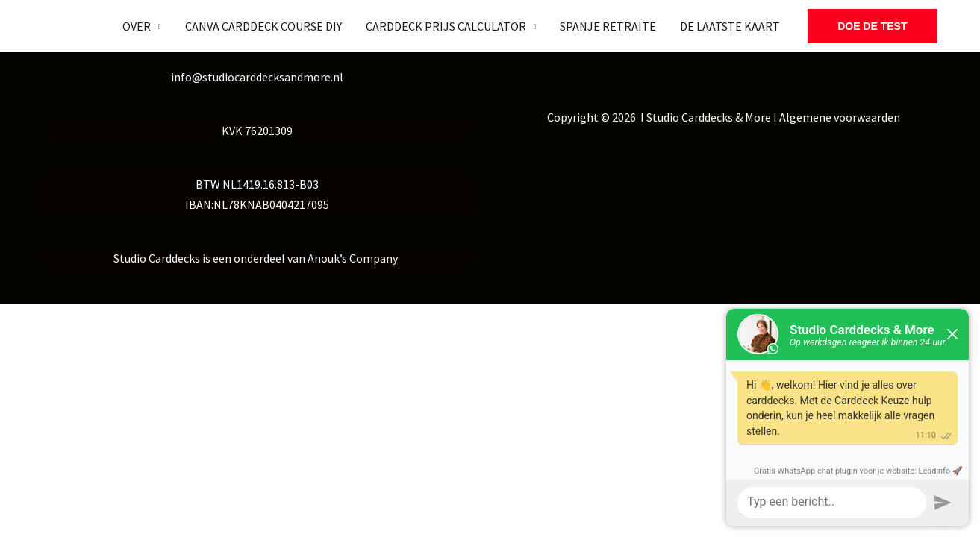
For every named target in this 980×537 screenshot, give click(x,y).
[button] (872, 26)
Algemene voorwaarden (840, 117)
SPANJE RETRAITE (608, 26)
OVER (137, 26)
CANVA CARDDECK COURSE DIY (263, 26)
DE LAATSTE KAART (730, 26)
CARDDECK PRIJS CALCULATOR (446, 26)
